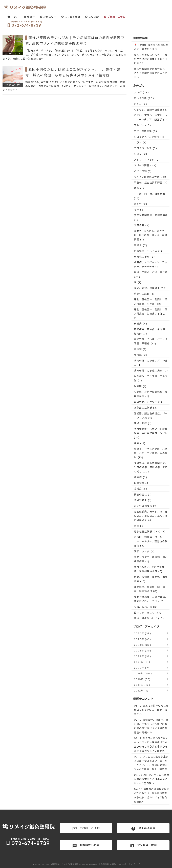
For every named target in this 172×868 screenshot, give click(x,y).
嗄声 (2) (139, 210)
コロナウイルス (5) (146, 148)
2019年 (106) (143, 673)
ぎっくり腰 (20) (144, 98)
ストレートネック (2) (147, 160)
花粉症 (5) (141, 489)
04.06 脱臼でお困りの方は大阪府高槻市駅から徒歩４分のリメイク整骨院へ (152, 779)
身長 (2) (139, 526)
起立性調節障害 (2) (146, 506)
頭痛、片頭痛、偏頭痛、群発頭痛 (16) (151, 579)
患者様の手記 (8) (144, 257)
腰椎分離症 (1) (143, 423)
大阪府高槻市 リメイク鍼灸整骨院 (64, 864)
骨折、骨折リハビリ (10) (149, 618)
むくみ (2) (141, 104)
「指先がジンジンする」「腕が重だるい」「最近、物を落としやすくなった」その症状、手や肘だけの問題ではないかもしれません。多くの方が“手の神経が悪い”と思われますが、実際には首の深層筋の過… (64, 55)
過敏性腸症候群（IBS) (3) (150, 531)
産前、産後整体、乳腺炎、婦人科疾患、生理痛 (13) (151, 301)
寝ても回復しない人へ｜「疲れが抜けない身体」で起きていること (151, 59)
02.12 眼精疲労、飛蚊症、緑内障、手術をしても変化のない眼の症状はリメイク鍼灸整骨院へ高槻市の (151, 726)
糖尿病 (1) (140, 349)
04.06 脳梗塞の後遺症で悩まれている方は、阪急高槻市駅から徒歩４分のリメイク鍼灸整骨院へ (152, 795)
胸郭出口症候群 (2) (146, 408)
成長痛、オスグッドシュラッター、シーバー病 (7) (151, 264)
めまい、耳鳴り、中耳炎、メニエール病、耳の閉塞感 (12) (151, 117)
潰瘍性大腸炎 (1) (144, 294)
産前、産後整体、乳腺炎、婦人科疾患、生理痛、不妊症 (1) (151, 314)
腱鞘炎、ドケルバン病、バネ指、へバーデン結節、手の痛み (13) (151, 453)
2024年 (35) (143, 645)
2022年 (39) (143, 656)
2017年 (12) (142, 685)
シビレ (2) (141, 154)
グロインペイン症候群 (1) (149, 137)
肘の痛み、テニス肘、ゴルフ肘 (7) (151, 378)
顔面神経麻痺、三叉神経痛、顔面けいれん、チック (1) (151, 599)
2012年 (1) (141, 691)
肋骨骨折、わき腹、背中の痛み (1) (151, 363)
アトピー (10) (143, 125)
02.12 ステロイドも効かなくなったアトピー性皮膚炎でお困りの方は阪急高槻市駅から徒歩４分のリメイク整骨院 (151, 744)
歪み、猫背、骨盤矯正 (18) (150, 288)
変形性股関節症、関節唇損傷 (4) (151, 217)
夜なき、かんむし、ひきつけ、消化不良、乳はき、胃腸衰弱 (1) (151, 235)
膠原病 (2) (141, 477)
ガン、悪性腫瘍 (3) (146, 131)
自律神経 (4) (142, 483)
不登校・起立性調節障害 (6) (151, 182)
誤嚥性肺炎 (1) (143, 500)
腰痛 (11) (140, 443)
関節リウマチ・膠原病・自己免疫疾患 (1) (151, 559)
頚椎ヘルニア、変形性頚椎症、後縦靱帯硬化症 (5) (149, 569)
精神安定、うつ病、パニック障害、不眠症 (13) (151, 341)
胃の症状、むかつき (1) (148, 402)
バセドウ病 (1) (143, 171)
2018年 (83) (142, 679)
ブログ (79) (141, 92)
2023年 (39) (143, 651)
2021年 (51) (142, 662)
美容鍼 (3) (141, 355)
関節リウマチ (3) (144, 551)
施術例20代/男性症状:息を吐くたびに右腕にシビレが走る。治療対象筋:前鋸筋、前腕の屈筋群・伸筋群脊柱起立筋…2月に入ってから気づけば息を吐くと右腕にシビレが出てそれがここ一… (64, 86)
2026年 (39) (143, 633)
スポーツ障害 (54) (145, 165)
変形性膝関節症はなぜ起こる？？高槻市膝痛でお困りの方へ (151, 73)
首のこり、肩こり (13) (148, 613)
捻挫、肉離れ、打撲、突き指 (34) (151, 274)
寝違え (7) (141, 245)
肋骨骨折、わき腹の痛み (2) (151, 371)
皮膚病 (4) (141, 323)
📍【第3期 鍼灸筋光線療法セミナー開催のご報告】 (151, 47)
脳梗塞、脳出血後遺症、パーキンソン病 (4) (151, 415)
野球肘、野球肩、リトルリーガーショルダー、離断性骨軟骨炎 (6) (151, 541)
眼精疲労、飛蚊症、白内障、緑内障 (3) (151, 331)
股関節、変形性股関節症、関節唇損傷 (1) (151, 394)
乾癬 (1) (139, 188)
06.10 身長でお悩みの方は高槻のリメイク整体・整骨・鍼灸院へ (151, 710)
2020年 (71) (142, 668)
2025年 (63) (143, 639)
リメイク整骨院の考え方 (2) (151, 177)
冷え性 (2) (141, 204)
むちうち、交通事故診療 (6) (151, 110)
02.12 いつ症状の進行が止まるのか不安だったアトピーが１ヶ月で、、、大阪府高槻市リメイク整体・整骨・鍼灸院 (151, 763)
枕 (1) (138, 282)
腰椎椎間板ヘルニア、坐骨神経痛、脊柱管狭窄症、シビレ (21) (151, 433)
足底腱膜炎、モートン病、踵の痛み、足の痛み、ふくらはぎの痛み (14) (151, 516)
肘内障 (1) (140, 386)
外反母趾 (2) (142, 225)
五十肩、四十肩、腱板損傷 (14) (150, 196)
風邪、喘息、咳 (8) (146, 607)
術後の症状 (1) (143, 494)
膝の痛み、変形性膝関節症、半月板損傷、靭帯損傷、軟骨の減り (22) (151, 467)
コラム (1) (140, 142)
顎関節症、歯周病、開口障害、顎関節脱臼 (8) (150, 589)
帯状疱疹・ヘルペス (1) (148, 251)
